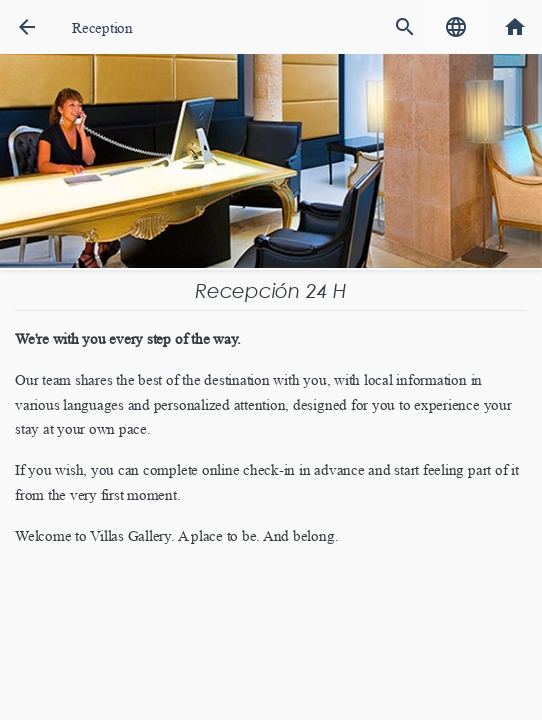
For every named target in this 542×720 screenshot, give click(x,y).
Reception (102, 28)
